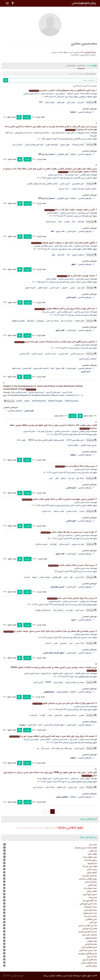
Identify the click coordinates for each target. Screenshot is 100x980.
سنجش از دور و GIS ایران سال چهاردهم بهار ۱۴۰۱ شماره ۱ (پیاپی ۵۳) (68, 178)
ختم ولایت (34, 715)
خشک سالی (50, 787)
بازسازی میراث (58, 610)
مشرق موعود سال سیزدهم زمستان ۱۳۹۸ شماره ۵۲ (74, 709)
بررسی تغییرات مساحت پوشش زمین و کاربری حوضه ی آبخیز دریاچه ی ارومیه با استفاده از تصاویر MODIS (54, 669)
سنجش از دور (18, 145)
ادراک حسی (80, 577)
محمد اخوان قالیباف (82, 673)
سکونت (67, 222)
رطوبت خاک (21, 440)
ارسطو (64, 478)
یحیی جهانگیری (91, 919)
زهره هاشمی (85, 175)
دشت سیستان (64, 189)
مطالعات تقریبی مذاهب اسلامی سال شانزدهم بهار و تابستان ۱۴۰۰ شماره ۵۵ (65, 282)
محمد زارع (73, 739)
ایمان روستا (70, 133)
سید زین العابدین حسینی (88, 925)
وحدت (82, 511)
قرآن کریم (81, 288)
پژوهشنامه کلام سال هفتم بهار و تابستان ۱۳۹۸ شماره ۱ (73, 743)
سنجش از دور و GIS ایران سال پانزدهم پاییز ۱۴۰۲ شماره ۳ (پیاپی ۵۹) (67, 139)
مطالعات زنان (40, 828)
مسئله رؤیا (80, 478)
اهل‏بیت (43, 715)
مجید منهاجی (85, 601)
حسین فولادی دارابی (65, 312)
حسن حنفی (80, 610)
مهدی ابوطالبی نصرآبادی (81, 431)
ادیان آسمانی (55, 288)
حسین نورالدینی (83, 213)
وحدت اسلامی (50, 354)
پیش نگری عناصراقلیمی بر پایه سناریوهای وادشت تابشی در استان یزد (62, 90)
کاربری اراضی (65, 184)
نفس (51, 478)
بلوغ (54, 255)
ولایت (50, 715)
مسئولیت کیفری (78, 255)
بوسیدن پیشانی (41, 544)
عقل (71, 577)
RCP (41, 102)
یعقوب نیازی (85, 778)
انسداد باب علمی (52, 321)
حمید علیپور (69, 673)
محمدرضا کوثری (91, 944)
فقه (52, 368)
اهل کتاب (81, 222)
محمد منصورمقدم (83, 133)
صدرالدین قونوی (70, 715)
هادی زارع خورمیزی (90, 929)
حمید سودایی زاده (72, 175)
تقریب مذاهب (59, 511)
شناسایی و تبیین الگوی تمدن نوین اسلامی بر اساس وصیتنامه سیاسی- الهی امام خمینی (55, 342)
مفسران (65, 288)
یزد (38, 748)
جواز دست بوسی (78, 544)
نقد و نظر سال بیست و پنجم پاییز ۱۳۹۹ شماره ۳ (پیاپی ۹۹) (71, 472)
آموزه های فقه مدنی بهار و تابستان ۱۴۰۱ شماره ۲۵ (74, 216)
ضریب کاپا (45, 748)
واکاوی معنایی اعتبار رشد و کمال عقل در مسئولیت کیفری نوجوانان (63, 243)
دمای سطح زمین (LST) (75, 440)
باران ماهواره (61, 787)
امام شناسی (32, 725)
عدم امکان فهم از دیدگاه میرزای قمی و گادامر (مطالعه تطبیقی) (65, 309)
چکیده (27, 117)
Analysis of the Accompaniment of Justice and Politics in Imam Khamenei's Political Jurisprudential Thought (43, 388)
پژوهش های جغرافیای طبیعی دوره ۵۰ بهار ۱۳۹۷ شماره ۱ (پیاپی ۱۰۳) (68, 782)
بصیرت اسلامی (37, 354)
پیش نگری (71, 102)
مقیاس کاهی (50, 102)
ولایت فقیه (16, 368)
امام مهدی (58, 715)
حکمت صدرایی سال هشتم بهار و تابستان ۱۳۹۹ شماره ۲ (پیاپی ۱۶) (68, 637)
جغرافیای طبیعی (62, 692)
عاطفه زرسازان (51, 279)
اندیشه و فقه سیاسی (41, 368)
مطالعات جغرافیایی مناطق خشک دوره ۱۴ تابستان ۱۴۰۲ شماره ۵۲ (69, 97)
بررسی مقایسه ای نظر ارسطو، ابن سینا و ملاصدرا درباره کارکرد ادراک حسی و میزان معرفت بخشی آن (49, 631)
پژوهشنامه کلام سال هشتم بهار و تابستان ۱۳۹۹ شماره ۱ (72, 434)
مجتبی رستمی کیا (49, 312)
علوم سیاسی (21, 828)
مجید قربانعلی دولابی (18, 392)
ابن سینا (71, 478)
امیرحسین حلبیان (47, 94)
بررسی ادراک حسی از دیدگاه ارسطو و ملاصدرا (71, 565)
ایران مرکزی (73, 787)
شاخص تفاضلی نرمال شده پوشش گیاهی (43, 184)
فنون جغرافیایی (63, 154)
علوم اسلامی (71, 231)
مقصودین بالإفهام (18, 321)
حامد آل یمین (67, 392)
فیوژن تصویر (65, 145)
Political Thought (55, 401)
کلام (40, 725)
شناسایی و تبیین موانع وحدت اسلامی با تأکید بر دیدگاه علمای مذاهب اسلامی (58, 499)
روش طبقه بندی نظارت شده (62, 748)
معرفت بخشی (45, 577)
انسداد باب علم (67, 321)
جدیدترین (81, 65)
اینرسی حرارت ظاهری (88, 445)
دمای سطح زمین (78, 184)
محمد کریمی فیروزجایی (23, 133)
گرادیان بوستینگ (78, 145)
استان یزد (81, 102)
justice (19, 401)
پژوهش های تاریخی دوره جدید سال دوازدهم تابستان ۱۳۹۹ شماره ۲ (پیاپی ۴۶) (63, 604)
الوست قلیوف (57, 673)
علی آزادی (93, 922)
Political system (72, 401)
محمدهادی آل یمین (53, 392)
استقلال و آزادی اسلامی (88, 359)
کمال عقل (61, 255)
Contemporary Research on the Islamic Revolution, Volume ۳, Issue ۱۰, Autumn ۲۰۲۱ (43, 395)
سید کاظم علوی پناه (90, 901)
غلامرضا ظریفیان (54, 601)
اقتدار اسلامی (24, 354)
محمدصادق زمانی (58, 133)
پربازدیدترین (71, 65)
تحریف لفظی (43, 288)
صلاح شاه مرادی (29, 431)
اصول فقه (31, 321)
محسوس (63, 643)
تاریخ (33, 828)
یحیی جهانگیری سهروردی (43, 246)
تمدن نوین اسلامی (77, 354)
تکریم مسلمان (64, 544)
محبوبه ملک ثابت (90, 860)
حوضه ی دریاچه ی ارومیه (75, 682)
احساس (48, 643)
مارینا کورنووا (46, 673)
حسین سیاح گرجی (83, 279)
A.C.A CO (7, 976)
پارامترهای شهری (52, 145)
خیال (57, 478)
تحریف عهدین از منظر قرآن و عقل (76, 276)
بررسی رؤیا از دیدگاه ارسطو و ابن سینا (75, 466)
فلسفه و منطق (51, 828)
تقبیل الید (53, 544)
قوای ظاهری (57, 577)
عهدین (72, 288)
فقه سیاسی (27, 368)
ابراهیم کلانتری (53, 213)
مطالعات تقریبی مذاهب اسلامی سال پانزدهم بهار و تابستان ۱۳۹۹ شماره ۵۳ (65, 505)
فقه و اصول (60, 231)
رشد (68, 255)
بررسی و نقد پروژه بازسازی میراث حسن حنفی (71, 598)
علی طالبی (74, 778)
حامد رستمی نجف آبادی (63, 246)
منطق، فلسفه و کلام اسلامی (54, 725)
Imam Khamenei (39, 401)
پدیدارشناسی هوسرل (43, 610)
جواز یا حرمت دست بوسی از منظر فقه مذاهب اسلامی (67, 532)
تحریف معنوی (30, 288)
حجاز (60, 222)
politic (27, 401)
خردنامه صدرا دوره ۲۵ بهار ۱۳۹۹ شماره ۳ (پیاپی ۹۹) (74, 571)
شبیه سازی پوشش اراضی (34, 145)
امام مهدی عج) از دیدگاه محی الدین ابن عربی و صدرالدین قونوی (63, 703)
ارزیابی (82, 787)
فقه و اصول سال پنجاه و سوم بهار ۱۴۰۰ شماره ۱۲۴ (75, 315)
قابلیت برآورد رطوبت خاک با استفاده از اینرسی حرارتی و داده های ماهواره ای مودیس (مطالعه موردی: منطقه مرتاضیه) (53, 427)
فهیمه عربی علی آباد (31, 739)
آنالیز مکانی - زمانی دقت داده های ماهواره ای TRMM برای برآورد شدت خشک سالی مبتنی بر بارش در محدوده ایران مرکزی (50, 774)
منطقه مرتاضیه (73, 445)
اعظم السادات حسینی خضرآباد (78, 94)
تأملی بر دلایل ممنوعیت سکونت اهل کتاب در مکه (70, 210)
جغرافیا (73, 154)
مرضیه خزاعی (85, 739)
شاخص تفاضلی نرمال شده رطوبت (84, 189)
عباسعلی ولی (60, 94)
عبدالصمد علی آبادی (65, 535)
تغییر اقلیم (61, 102)
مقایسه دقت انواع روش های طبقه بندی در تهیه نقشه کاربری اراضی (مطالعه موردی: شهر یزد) (52, 736)
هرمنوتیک (40, 321)
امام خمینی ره (63, 354)
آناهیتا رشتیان (45, 739)
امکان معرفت (79, 321)
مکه (74, 222)
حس (71, 643)
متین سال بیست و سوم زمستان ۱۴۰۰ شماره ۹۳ (75, 348)
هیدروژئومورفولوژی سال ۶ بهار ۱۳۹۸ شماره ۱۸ (76, 677)
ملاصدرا (27, 577)
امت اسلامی (46, 511)
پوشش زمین (58, 682)
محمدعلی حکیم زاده (45, 431)
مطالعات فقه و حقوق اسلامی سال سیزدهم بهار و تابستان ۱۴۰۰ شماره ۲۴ (66, 249)
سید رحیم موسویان (90, 913)
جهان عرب (69, 610)
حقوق (28, 828)
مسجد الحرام (51, 222)
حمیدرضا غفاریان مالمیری (88, 932)
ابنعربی (82, 715)
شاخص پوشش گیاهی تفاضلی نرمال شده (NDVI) (46, 440)
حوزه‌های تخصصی (85, 112)
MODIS (48, 682)
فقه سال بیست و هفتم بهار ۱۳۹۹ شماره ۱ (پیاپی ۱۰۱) (74, 538)
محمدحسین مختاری (31, 94)
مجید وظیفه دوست (44, 778)
